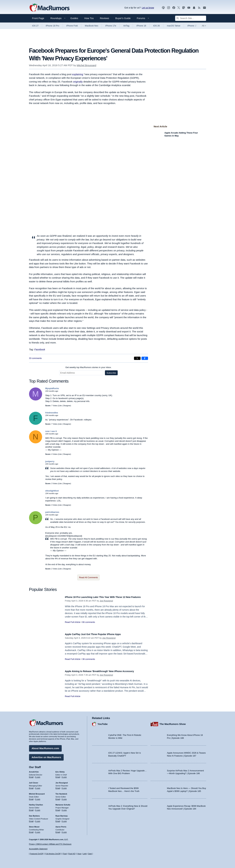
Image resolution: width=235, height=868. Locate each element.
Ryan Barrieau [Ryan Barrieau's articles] (62, 814)
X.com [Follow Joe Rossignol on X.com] (64, 786)
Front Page (38, 18)
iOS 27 (35, 26)
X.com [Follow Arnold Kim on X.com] (38, 775)
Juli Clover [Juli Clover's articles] (34, 781)
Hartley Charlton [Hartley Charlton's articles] (36, 803)
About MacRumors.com (45, 747)
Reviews (105, 18)
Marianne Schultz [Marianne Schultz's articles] (63, 803)
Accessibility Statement (38, 849)
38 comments (89, 659)
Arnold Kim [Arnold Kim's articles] (34, 770)
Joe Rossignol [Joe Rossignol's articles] (62, 781)
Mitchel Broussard (86, 65)
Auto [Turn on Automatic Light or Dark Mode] (79, 854)
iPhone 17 (192, 26)
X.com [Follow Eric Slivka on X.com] (64, 775)
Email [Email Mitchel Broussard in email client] (31, 798)
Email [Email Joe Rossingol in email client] (58, 786)
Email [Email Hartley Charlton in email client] (31, 809)
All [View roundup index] (204, 26)
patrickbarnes (52, 512)
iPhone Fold (72, 26)
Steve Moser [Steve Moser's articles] (34, 825)
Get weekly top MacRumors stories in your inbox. (89, 367)
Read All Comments (89, 577)
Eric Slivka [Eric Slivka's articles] (60, 770)
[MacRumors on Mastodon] (184, 8)
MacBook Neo (92, 26)
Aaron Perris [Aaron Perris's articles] (61, 825)
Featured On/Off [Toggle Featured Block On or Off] (36, 854)
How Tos (89, 18)
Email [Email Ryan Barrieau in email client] (58, 820)
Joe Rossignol (106, 604)
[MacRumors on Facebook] (174, 8)
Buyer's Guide (123, 18)
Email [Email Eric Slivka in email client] (58, 775)
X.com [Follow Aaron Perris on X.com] (64, 831)
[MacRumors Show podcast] (163, 8)
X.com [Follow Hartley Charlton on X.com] (38, 809)
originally (78, 82)
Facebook (40, 349)
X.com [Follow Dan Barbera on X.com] (38, 820)
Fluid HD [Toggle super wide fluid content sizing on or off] (72, 854)
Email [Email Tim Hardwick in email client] (58, 798)
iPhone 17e (111, 26)
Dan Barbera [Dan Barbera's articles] (34, 814)
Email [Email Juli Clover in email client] (31, 786)
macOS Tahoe (174, 26)
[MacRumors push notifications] (194, 8)
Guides (74, 18)
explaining (78, 74)
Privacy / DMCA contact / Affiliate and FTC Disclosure (50, 844)
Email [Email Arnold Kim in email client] (31, 775)
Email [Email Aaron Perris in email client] (58, 831)
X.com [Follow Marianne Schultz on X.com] (64, 809)
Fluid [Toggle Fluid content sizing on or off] (65, 854)
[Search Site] (191, 18)
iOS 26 (157, 26)
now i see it (51, 431)
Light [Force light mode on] (85, 854)
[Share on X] (137, 358)
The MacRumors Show (173, 722)
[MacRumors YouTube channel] (189, 8)
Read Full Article (73, 626)
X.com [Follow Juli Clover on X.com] (38, 786)
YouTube (103, 722)
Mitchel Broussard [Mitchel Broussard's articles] (37, 792)
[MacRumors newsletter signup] (204, 8)
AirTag (126, 26)
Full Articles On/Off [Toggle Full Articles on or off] (53, 854)
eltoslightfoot (52, 491)
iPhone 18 (141, 26)
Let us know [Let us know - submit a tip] (148, 8)
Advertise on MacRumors (46, 756)
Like (60, 406)
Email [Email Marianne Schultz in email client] (58, 809)
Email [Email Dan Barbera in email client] (31, 820)
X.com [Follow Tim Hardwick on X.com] (64, 798)
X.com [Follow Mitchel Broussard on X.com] (38, 798)
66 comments (89, 626)
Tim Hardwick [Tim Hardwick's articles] (61, 792)
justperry (50, 461)
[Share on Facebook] (145, 358)
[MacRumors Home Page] (49, 8)
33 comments (35, 358)
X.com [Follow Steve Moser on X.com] (38, 831)
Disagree (67, 406)
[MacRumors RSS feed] (199, 8)
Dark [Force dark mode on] (90, 854)
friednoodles (52, 413)
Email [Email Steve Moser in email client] (31, 831)
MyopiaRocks (52, 388)
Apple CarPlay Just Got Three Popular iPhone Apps (99, 634)
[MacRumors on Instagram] (169, 8)
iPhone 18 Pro (52, 26)
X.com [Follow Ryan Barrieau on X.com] (64, 820)
